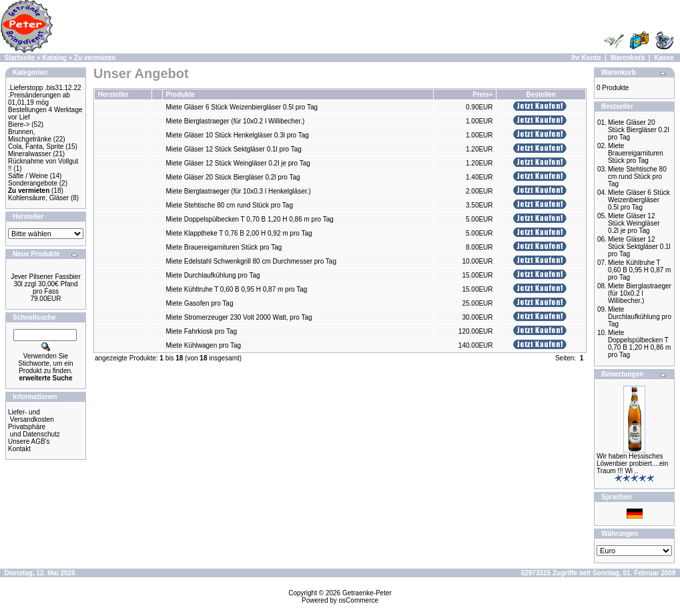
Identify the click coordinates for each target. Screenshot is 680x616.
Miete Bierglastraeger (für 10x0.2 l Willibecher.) (236, 121)
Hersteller (113, 94)
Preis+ (482, 94)
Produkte (181, 94)
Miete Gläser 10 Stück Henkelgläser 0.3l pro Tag (238, 135)
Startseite (20, 58)
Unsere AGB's (29, 441)
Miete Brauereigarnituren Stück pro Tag (224, 247)
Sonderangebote (33, 183)
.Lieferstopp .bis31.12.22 (45, 88)
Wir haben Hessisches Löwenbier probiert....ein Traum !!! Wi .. (632, 464)
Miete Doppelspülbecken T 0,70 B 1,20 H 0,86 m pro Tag (250, 219)
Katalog (54, 58)
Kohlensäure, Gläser (38, 198)
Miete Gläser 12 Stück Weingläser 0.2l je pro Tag (238, 163)
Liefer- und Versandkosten (31, 416)
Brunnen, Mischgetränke (30, 135)
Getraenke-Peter (367, 593)
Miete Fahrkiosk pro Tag (202, 331)
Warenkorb (627, 58)
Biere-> (19, 124)
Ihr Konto (586, 58)
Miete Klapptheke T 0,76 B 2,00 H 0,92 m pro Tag (239, 233)
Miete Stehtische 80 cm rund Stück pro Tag (230, 205)
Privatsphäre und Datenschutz (34, 430)
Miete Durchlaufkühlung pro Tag (213, 275)
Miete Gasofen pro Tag (200, 303)
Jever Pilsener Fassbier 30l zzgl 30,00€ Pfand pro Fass (45, 284)
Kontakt (19, 449)
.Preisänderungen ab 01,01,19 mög (39, 99)
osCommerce (359, 600)
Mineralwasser (29, 154)
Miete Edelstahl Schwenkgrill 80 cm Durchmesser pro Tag (251, 261)
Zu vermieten (95, 58)
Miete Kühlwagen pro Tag (204, 345)
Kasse (664, 58)
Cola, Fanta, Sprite (36, 146)
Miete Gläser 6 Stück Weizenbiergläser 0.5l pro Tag (242, 107)
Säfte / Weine (28, 176)
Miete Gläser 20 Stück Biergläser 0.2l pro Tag (233, 177)
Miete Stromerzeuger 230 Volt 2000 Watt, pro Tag (239, 317)
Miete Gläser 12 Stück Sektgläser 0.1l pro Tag (234, 149)
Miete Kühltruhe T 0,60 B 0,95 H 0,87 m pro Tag (237, 289)
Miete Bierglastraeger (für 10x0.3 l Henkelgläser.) (239, 191)
